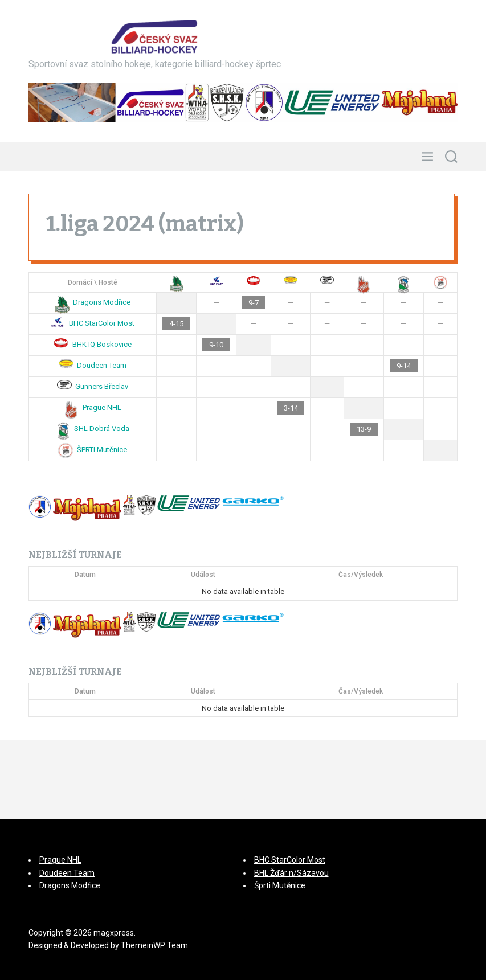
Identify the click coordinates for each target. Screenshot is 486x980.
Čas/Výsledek (361, 575)
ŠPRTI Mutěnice (93, 450)
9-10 (216, 345)
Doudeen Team (93, 365)
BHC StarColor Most (93, 323)
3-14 (291, 408)
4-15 (176, 324)
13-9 (364, 429)
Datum (85, 575)
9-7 (254, 303)
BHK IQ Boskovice (93, 344)
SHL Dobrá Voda (93, 429)
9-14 (404, 366)
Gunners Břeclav (93, 386)
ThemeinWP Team (154, 945)
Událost (203, 575)
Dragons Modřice (93, 302)
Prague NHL (93, 407)
